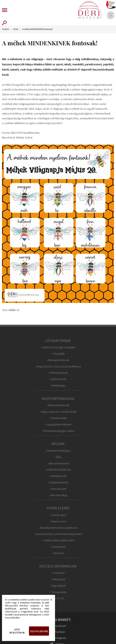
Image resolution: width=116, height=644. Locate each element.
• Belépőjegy (58, 386)
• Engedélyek (58, 586)
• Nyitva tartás (58, 379)
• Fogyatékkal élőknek (58, 425)
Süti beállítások (17, 631)
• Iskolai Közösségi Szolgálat (58, 347)
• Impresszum (58, 521)
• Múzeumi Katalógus (58, 451)
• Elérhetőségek (58, 373)
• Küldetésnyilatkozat (58, 470)
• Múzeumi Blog (58, 495)
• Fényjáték (58, 354)
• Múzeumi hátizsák (58, 360)
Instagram (60, 638)
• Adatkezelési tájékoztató (58, 540)
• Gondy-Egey (58, 515)
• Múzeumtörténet (58, 463)
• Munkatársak (58, 476)
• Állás (58, 457)
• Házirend (58, 553)
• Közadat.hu (58, 547)
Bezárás (49, 601)
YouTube (60, 632)
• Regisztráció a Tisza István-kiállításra (58, 367)
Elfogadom (39, 631)
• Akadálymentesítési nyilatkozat (58, 528)
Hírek (16, 29)
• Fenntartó (58, 573)
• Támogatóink (58, 592)
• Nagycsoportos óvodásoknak (58, 412)
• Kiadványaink (58, 489)
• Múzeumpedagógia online (58, 431)
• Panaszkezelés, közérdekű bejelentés (58, 534)
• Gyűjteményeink (58, 482)
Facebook (60, 626)
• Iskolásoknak (58, 418)
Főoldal (5, 29)
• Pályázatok (58, 579)
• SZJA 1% (58, 598)
